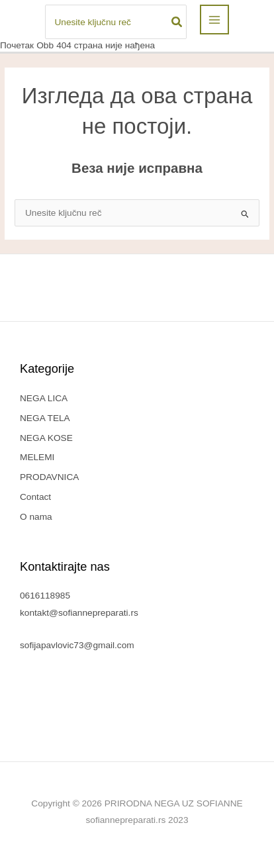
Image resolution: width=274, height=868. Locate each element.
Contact (35, 497)
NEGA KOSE (46, 438)
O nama (36, 517)
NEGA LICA (44, 398)
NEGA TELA (45, 418)
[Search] (177, 22)
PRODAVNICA (49, 477)
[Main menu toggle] (215, 20)
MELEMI (37, 457)
